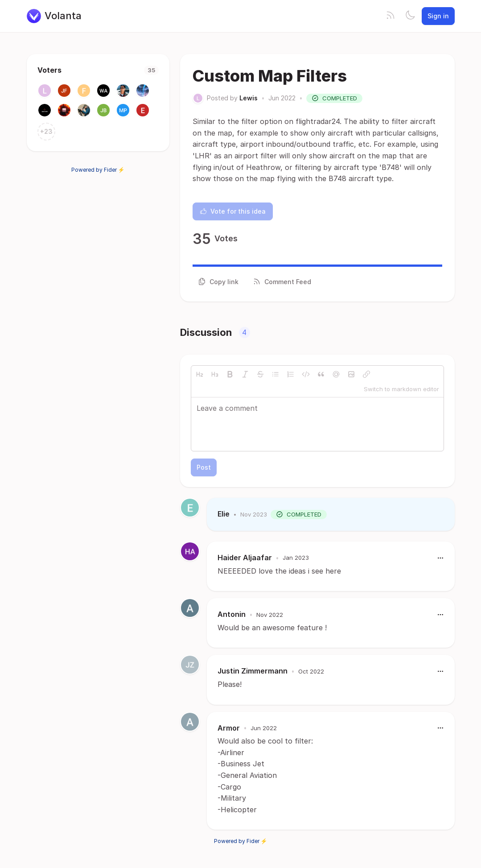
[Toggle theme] (410, 16)
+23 (46, 131)
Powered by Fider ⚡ (98, 170)
